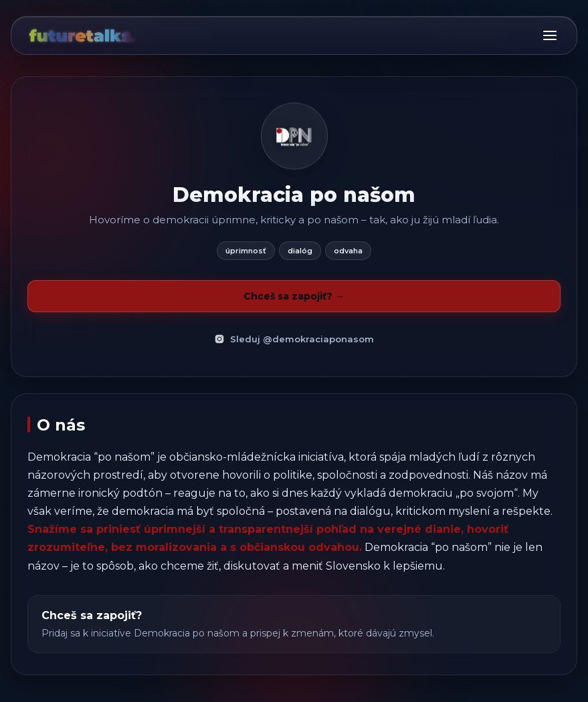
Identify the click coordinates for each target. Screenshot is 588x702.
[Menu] (550, 35)
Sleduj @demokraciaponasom (294, 339)
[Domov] (82, 35)
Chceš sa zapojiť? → (294, 296)
